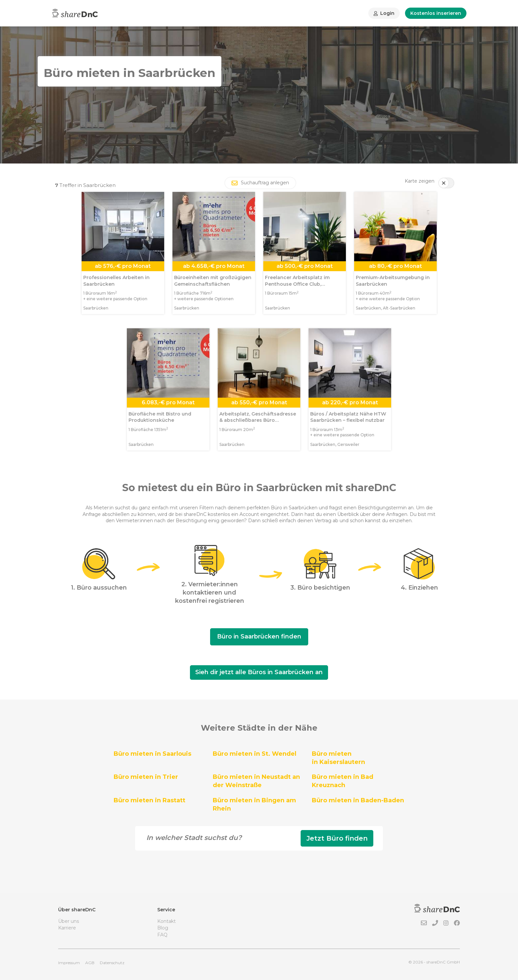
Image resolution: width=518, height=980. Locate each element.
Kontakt (166, 921)
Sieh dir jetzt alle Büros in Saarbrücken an (259, 672)
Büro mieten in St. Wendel (255, 754)
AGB (90, 963)
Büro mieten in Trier (146, 777)
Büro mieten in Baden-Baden (358, 800)
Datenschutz (112, 963)
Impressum (69, 963)
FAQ (162, 935)
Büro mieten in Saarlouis (152, 754)
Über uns (69, 921)
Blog (163, 928)
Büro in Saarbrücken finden (259, 636)
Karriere (67, 928)
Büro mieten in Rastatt (149, 800)
